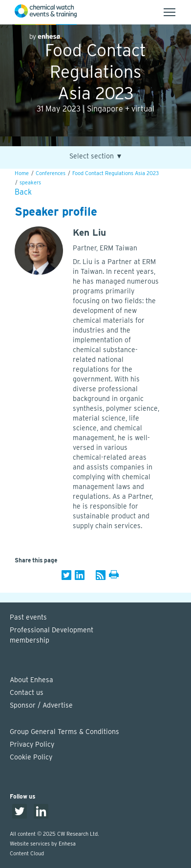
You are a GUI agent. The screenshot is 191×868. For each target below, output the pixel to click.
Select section (96, 156)
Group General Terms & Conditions (64, 732)
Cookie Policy (31, 757)
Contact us (27, 692)
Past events (28, 617)
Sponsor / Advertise (41, 705)
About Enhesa (32, 680)
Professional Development (100, 636)
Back (23, 192)
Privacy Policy (32, 744)
